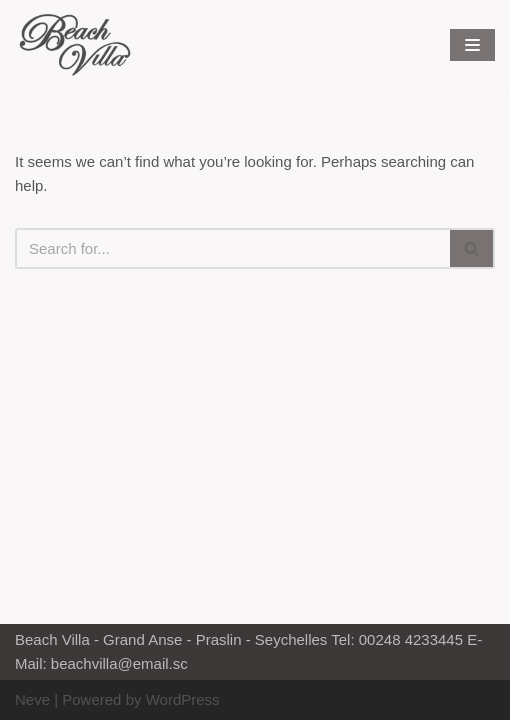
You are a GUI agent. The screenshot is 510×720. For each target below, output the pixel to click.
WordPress (183, 699)
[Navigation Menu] (472, 45)
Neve (32, 699)
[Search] (232, 248)
